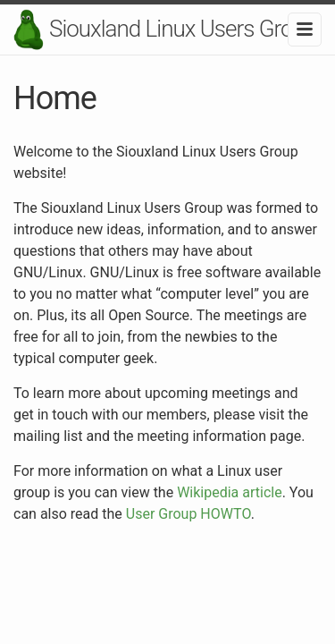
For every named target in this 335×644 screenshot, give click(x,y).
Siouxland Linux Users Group (183, 29)
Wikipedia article (230, 492)
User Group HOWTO (188, 514)
